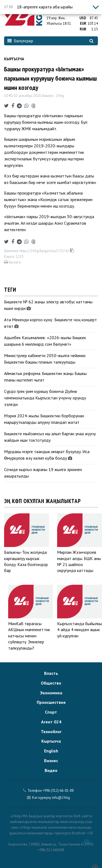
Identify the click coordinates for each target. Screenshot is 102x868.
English (51, 751)
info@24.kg (61, 798)
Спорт (51, 712)
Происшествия (51, 702)
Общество (51, 683)
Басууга (12, 262)
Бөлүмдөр (20, 41)
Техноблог (51, 732)
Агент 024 (51, 722)
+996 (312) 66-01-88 (58, 791)
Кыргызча (14, 59)
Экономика (51, 693)
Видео (51, 770)
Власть (51, 673)
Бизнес (51, 761)
